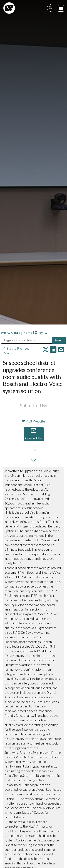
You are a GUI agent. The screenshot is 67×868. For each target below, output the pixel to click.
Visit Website (33, 421)
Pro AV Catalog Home (17, 333)
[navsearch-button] (51, 8)
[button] (61, 8)
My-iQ (41, 333)
